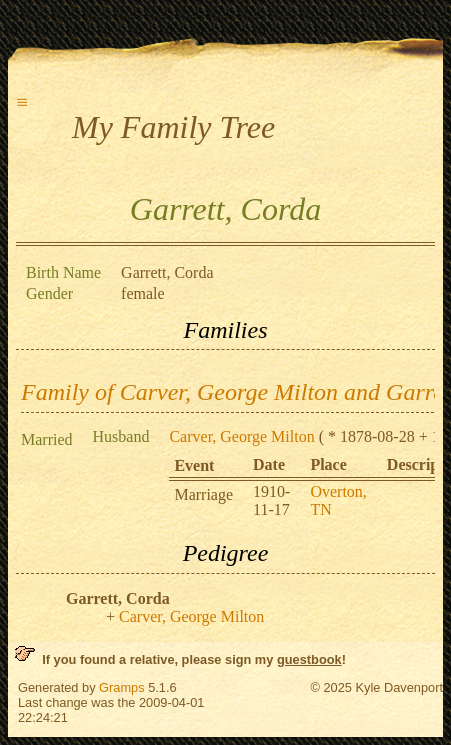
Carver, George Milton (241, 436)
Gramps (122, 687)
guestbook (309, 659)
